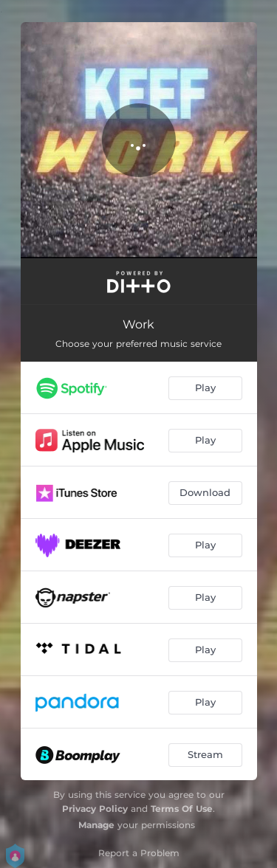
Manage (96, 825)
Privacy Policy (95, 809)
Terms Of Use (182, 809)
